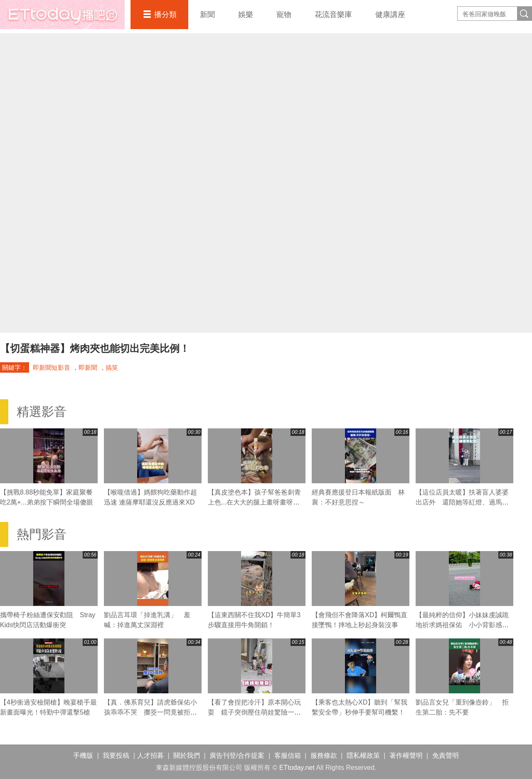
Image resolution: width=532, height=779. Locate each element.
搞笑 (112, 367)
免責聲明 (446, 756)
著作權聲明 (406, 756)
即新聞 (88, 367)
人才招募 (150, 756)
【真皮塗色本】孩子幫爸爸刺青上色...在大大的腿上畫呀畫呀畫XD (254, 502)
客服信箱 (288, 756)
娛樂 (246, 15)
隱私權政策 (363, 756)
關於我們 (187, 756)
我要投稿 (116, 756)
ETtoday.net (297, 768)
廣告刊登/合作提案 (237, 756)
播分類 (165, 15)
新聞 (207, 15)
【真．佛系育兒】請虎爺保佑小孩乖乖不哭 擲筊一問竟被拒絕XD (150, 712)
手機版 (83, 756)
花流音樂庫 (333, 15)
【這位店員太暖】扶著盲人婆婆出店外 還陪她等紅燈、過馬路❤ (462, 502)
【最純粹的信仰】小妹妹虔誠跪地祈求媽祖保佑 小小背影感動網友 (462, 625)
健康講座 (390, 15)
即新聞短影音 (52, 367)
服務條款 (324, 756)
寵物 (284, 15)
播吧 (62, 15)
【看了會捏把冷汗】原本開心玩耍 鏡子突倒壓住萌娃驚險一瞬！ (254, 712)
